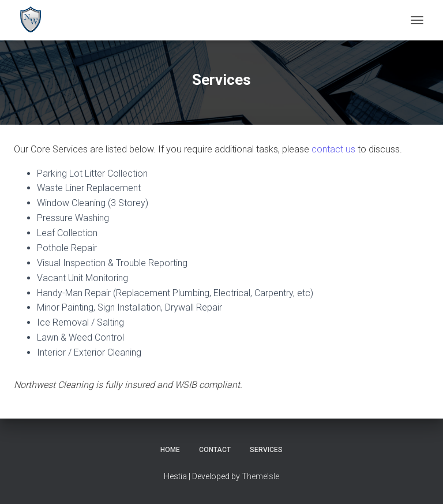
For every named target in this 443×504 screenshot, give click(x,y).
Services (266, 450)
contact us (333, 149)
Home (170, 450)
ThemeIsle (260, 476)
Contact (215, 450)
